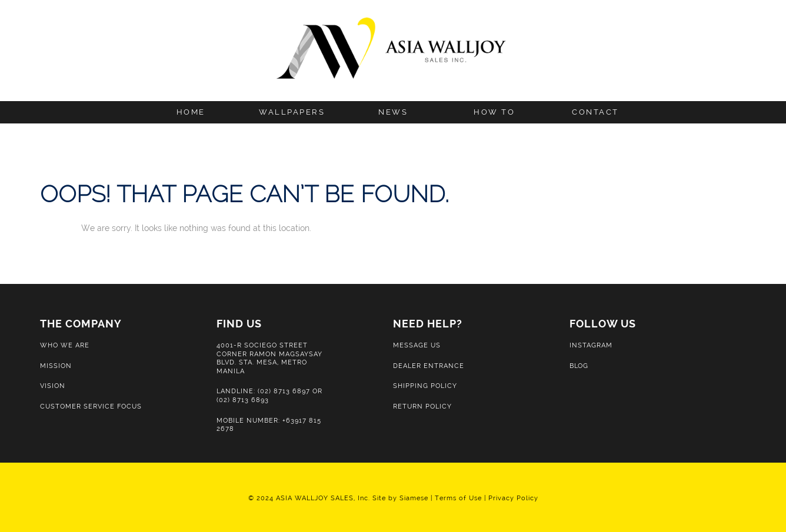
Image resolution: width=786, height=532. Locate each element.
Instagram (591, 345)
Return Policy (422, 406)
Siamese (414, 498)
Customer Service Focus (91, 406)
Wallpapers (292, 112)
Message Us (417, 345)
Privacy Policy (513, 498)
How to (494, 112)
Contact (595, 112)
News (393, 112)
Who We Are (65, 345)
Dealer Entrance (429, 366)
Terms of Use (458, 498)
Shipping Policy (425, 386)
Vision (53, 386)
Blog (579, 366)
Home (191, 112)
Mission (56, 366)
